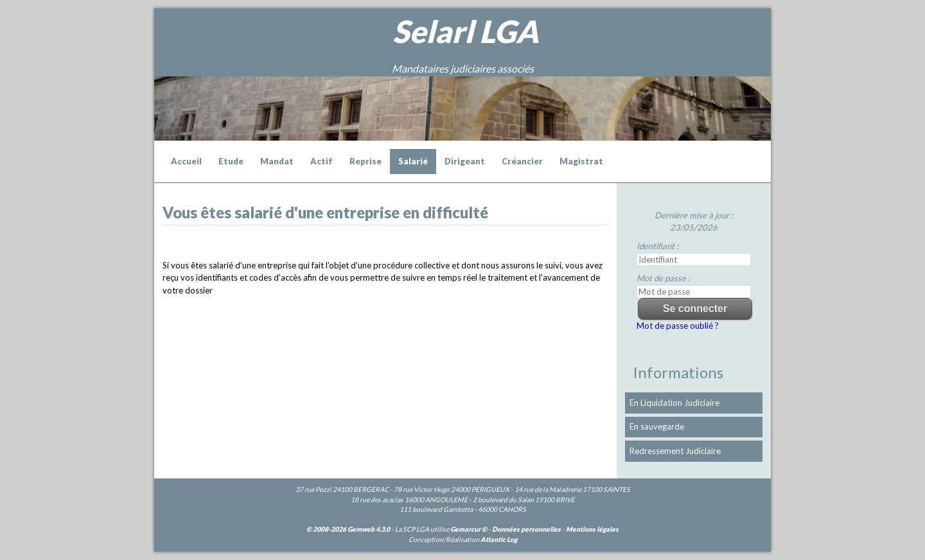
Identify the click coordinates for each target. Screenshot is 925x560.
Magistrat (581, 161)
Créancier (522, 161)
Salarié (413, 161)
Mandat (277, 161)
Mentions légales (592, 529)
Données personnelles (526, 529)
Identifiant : (657, 246)
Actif (322, 161)
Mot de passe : (663, 278)
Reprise (366, 161)
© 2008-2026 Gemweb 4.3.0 (348, 529)
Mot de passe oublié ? (678, 326)
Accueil (186, 161)
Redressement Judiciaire (675, 451)
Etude (231, 161)
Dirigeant (465, 161)
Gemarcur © (469, 529)
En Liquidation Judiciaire (674, 403)
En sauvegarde (657, 426)
